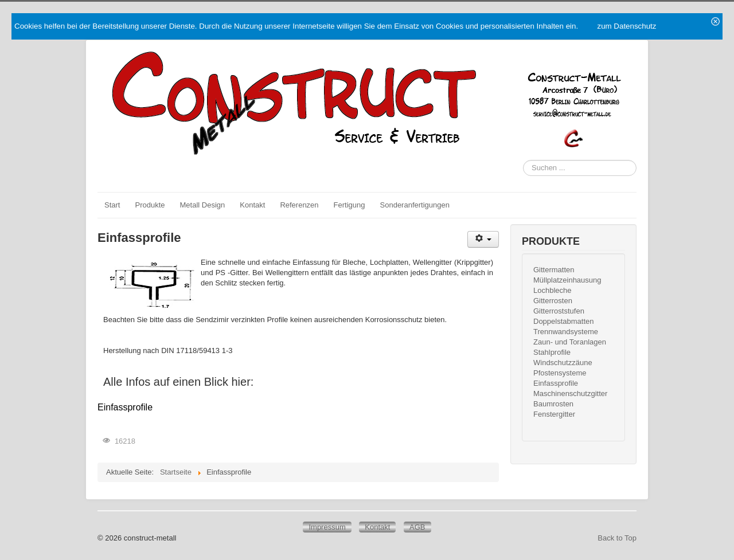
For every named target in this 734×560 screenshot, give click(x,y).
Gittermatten (554, 270)
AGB (417, 527)
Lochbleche (553, 290)
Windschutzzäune (563, 363)
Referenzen (299, 205)
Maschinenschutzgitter (570, 393)
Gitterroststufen (559, 311)
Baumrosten (553, 404)
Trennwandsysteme (566, 332)
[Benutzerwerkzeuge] (483, 239)
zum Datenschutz (626, 26)
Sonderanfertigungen (415, 205)
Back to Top (617, 538)
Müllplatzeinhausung (567, 280)
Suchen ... (523, 160)
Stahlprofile (552, 352)
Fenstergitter (554, 414)
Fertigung (350, 205)
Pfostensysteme (560, 373)
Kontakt (252, 205)
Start (112, 205)
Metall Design (203, 205)
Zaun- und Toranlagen (570, 342)
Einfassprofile (125, 407)
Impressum (327, 527)
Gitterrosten (553, 301)
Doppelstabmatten (564, 321)
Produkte (150, 205)
